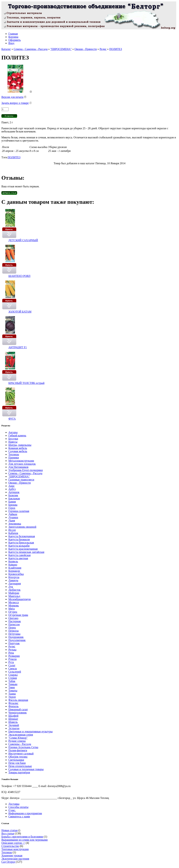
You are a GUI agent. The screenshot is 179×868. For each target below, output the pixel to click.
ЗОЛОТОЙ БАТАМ (20, 312)
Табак (12, 681)
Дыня (12, 521)
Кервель (13, 561)
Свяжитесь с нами (19, 816)
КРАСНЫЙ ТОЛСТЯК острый (26, 383)
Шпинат (13, 719)
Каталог (6, 49)
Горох (12, 508)
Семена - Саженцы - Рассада (31, 49)
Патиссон (14, 624)
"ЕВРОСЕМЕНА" (61, 49)
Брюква (13, 505)
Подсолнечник (17, 640)
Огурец (13, 612)
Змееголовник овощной (22, 527)
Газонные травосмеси (21, 480)
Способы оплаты (18, 807)
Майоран (14, 593)
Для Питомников (18, 467)
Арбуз (12, 489)
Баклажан (14, 498)
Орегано (13, 618)
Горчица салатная (19, 511)
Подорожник (16, 637)
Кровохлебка (16, 574)
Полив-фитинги (18, 750)
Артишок (14, 492)
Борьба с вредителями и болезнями (22, 837)
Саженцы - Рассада (20, 744)
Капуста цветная (18, 558)
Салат (12, 665)
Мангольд (14, 596)
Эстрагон (14, 728)
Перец (12, 628)
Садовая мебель (18, 451)
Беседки (13, 439)
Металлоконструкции (21, 461)
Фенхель (13, 706)
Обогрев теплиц (18, 757)
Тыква (12, 694)
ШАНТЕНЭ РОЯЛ (19, 276)
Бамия (12, 502)
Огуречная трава (18, 615)
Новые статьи (10, 830)
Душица (13, 517)
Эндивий (14, 725)
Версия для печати (12, 97)
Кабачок (13, 533)
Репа (11, 653)
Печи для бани (17, 763)
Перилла (13, 631)
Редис (103, 49)
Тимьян (13, 684)
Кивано (13, 565)
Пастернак (15, 621)
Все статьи (8, 833)
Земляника (15, 524)
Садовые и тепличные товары (26, 769)
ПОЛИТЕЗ (116, 49)
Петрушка (14, 634)
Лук (11, 587)
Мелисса (14, 602)
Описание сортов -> (13, 843)
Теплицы (14, 454)
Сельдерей (15, 672)
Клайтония (15, 568)
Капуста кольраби (19, 546)
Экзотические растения (15, 859)
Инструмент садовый (21, 754)
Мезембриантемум (19, 599)
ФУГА (12, 419)
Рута (11, 662)
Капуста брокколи (19, 539)
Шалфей (13, 716)
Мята (12, 609)
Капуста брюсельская (21, 543)
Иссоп (12, 530)
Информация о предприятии (25, 813)
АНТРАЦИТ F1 (18, 347)
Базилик (13, 495)
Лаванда (13, 580)
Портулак (14, 643)
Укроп (12, 697)
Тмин (12, 687)
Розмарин (14, 656)
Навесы (13, 442)
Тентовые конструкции (15, 849)
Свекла (13, 668)
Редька (12, 650)
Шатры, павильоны (20, 445)
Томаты (13, 691)
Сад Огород (8, 862)
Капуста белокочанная (22, 536)
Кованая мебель (18, 448)
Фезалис (13, 703)
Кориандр (14, 571)
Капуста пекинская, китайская (26, 552)
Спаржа (13, 675)
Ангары (13, 432)
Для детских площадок (22, 464)
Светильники (16, 760)
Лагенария (15, 583)
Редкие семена (17, 741)
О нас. (12, 810)
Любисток (14, 590)
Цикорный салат (18, 709)
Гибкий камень (17, 435)
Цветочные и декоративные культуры (31, 731)
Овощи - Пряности (86, 49)
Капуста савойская (19, 555)
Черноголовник (17, 713)
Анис (12, 486)
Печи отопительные (20, 766)
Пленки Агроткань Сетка (23, 747)
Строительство (10, 846)
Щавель (13, 722)
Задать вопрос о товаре (15, 103)
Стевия (13, 678)
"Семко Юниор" (18, 738)
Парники (14, 458)
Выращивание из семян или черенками (25, 840)
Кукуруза (14, 577)
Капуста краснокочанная (23, 549)
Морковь (14, 606)
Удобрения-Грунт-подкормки (26, 470)
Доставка (14, 804)
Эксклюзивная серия (21, 735)
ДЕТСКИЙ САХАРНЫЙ (23, 240)
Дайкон (13, 514)
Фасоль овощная (18, 700)
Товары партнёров (19, 772)
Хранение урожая (12, 855)
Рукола (12, 659)
